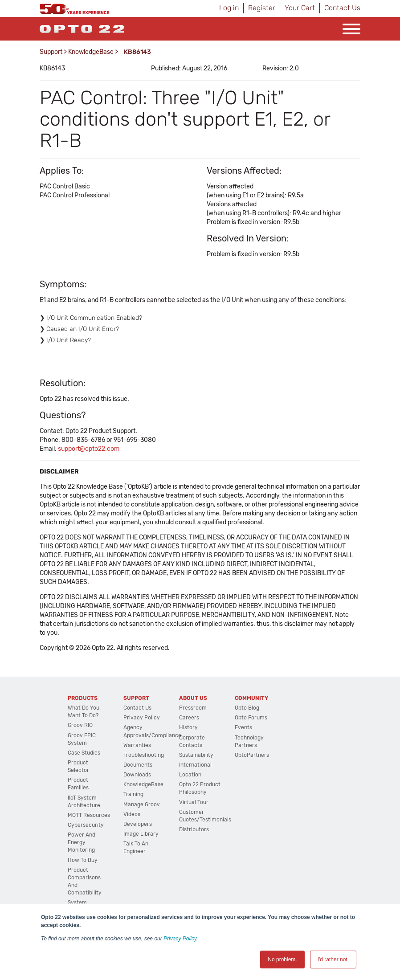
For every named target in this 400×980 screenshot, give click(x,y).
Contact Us (342, 8)
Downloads (137, 775)
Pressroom (193, 708)
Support (51, 52)
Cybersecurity (86, 825)
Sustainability (196, 755)
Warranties (137, 745)
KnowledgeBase (91, 52)
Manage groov (142, 804)
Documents (138, 765)
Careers (189, 718)
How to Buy (83, 860)
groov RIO (80, 725)
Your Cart (300, 8)
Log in (229, 8)
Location (190, 775)
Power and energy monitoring (82, 842)
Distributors (194, 829)
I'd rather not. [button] (333, 960)
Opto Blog (247, 708)
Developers (138, 824)
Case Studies (84, 753)
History (188, 727)
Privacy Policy (180, 939)
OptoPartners (252, 755)
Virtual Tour (194, 802)
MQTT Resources (89, 815)
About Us (193, 698)
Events (243, 727)
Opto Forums (251, 718)
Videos (132, 814)
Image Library (141, 834)
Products (83, 698)
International (195, 765)
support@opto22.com (89, 449)
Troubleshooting (144, 755)
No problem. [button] (282, 960)
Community (251, 698)
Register (262, 8)
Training (133, 794)
